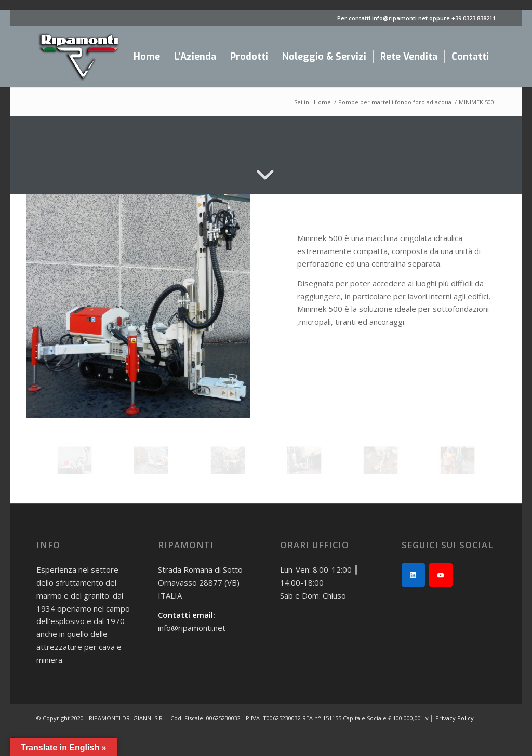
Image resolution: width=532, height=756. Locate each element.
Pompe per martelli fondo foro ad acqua (395, 102)
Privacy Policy (455, 718)
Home (322, 102)
